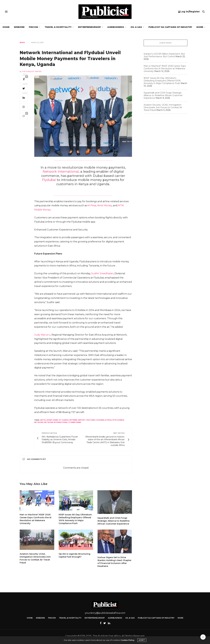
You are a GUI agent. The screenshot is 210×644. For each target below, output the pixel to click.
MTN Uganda (118, 420)
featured (91, 420)
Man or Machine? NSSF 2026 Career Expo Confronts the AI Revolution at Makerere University (165, 69)
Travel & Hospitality (58, 27)
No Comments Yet (34, 459)
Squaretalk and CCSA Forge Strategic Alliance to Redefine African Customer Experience (113, 521)
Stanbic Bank (75, 422)
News (22, 43)
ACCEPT (142, 640)
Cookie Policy (128, 640)
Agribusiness (116, 27)
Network (39, 422)
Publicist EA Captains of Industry (170, 27)
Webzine (19, 27)
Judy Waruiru (42, 335)
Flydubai (49, 180)
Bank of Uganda (61, 420)
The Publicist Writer (32, 71)
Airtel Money (104, 205)
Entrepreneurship (89, 27)
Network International (61, 172)
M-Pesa (92, 205)
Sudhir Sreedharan (102, 273)
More (200, 27)
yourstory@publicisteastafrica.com (105, 613)
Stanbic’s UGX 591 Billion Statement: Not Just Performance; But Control (164, 55)
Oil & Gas (136, 27)
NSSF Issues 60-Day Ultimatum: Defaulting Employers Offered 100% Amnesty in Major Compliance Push (162, 81)
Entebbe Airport (78, 420)
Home (6, 27)
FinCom (33, 27)
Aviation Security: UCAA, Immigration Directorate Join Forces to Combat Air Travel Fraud (163, 107)
